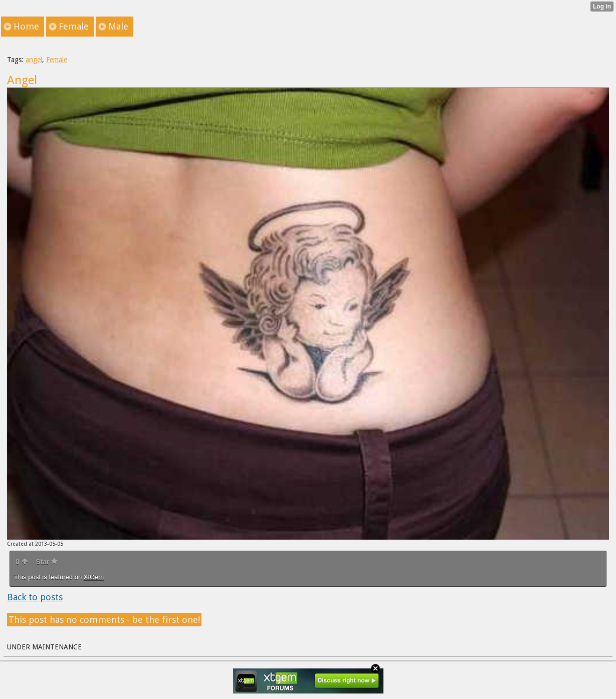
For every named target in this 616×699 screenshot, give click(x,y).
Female (57, 60)
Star (47, 562)
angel (34, 60)
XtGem (94, 577)
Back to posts (35, 597)
